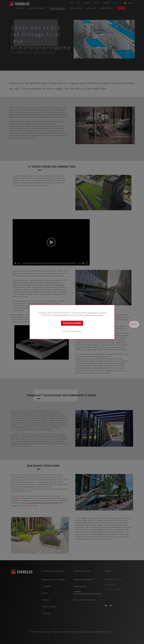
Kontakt (134, 324)
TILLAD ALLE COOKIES (72, 323)
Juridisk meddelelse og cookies (94, 315)
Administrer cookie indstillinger (72, 331)
